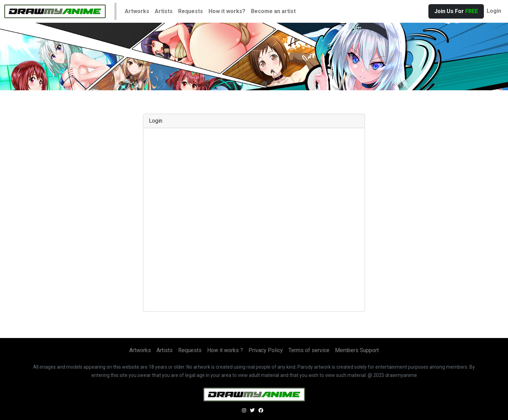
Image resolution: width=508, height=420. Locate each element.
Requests (191, 11)
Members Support (357, 350)
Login (494, 11)
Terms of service (309, 350)
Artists (164, 11)
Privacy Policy (266, 350)
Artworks (137, 11)
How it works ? (225, 350)
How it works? (227, 11)
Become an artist (273, 11)
